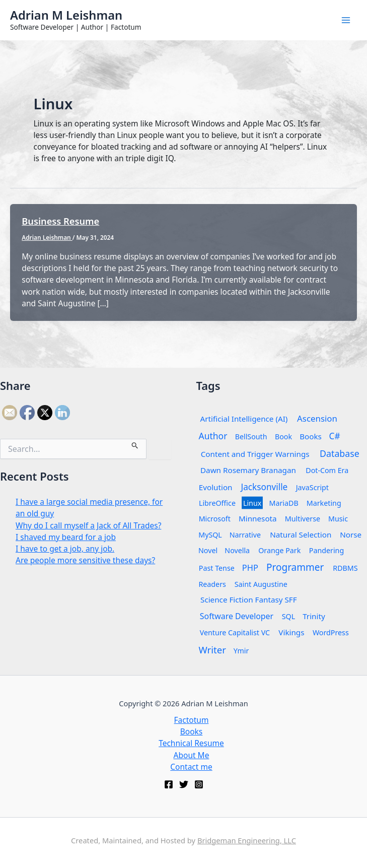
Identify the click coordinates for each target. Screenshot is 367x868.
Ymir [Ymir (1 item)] (241, 651)
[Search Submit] (135, 444)
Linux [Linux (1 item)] (252, 503)
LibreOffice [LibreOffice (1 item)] (217, 503)
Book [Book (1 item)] (283, 437)
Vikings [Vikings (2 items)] (291, 632)
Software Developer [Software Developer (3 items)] (236, 616)
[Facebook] (169, 784)
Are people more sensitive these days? (85, 560)
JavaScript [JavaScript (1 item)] (312, 487)
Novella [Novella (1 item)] (238, 550)
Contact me (191, 767)
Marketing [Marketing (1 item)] (324, 503)
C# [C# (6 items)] (334, 436)
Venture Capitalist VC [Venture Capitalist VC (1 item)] (234, 632)
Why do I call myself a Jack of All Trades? (88, 525)
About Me (192, 755)
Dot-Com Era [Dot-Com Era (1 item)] (327, 470)
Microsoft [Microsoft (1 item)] (214, 519)
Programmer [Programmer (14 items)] (295, 567)
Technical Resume (191, 743)
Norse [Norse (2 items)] (351, 535)
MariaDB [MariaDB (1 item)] (284, 503)
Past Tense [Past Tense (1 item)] (216, 568)
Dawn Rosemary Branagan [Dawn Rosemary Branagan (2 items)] (248, 470)
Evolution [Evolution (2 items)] (215, 487)
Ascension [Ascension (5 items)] (317, 418)
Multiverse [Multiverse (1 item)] (303, 519)
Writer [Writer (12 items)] (212, 650)
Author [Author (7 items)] (213, 436)
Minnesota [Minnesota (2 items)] (258, 519)
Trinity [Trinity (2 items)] (314, 616)
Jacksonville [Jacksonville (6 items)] (264, 487)
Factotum (192, 720)
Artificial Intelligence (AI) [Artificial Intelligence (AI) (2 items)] (244, 419)
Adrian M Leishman (66, 15)
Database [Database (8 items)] (340, 453)
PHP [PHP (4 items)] (250, 568)
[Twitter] (184, 784)
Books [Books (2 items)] (311, 437)
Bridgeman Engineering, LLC (247, 840)
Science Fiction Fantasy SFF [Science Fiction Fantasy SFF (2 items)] (249, 600)
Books (192, 731)
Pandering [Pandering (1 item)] (326, 550)
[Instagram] (199, 784)
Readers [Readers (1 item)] (212, 584)
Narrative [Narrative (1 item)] (245, 535)
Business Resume (60, 221)
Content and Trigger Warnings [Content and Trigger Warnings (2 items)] (255, 454)
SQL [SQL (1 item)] (288, 616)
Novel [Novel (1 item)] (208, 550)
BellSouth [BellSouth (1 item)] (251, 437)
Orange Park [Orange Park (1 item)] (279, 550)
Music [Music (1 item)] (338, 519)
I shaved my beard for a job (66, 537)
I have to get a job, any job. (65, 549)
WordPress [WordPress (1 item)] (331, 632)
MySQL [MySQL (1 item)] (210, 535)
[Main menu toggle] (346, 20)
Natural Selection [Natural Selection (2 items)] (301, 535)
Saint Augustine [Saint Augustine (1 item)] (261, 584)
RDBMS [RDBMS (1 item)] (345, 568)
